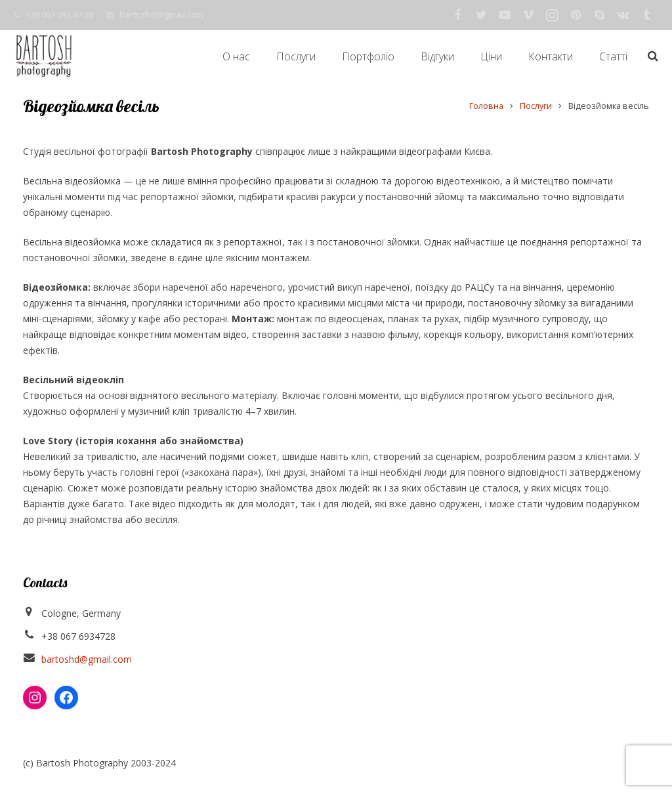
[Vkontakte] (623, 15)
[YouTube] (505, 15)
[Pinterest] (576, 15)
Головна (486, 106)
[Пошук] (653, 56)
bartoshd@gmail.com (161, 14)
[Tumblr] (646, 15)
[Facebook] (457, 15)
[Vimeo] (528, 15)
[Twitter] (481, 15)
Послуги (536, 106)
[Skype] (599, 15)
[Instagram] (552, 15)
